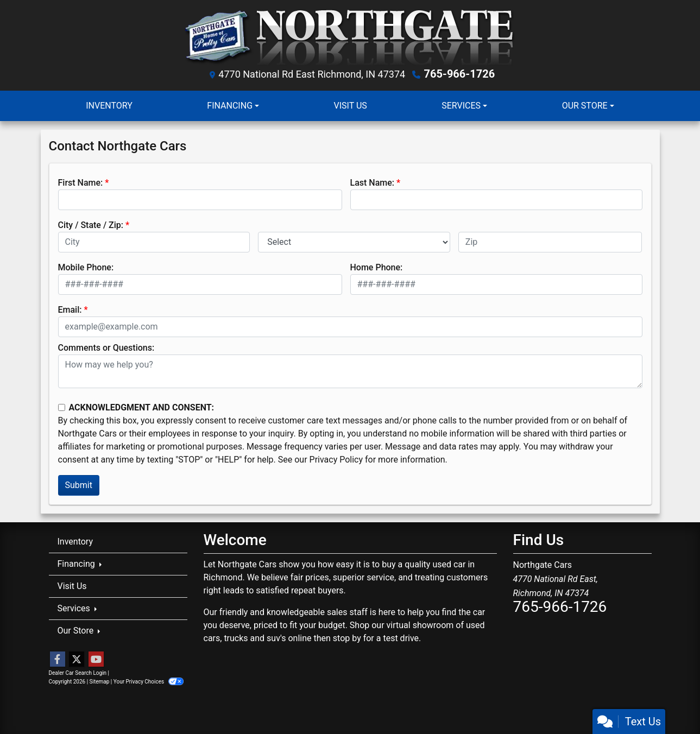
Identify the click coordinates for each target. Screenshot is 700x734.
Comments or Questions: (106, 348)
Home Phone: (377, 267)
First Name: (81, 183)
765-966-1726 (460, 74)
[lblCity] (154, 242)
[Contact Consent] (62, 407)
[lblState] (354, 242)
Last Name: (373, 183)
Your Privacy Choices (149, 682)
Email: (70, 310)
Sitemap (100, 682)
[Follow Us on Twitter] (77, 660)
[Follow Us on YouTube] (96, 660)
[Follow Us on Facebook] (58, 660)
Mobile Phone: (86, 267)
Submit (79, 485)
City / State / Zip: (91, 225)
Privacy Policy (336, 460)
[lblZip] (550, 242)
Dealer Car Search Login (78, 673)
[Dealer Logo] (350, 37)
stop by (347, 638)
